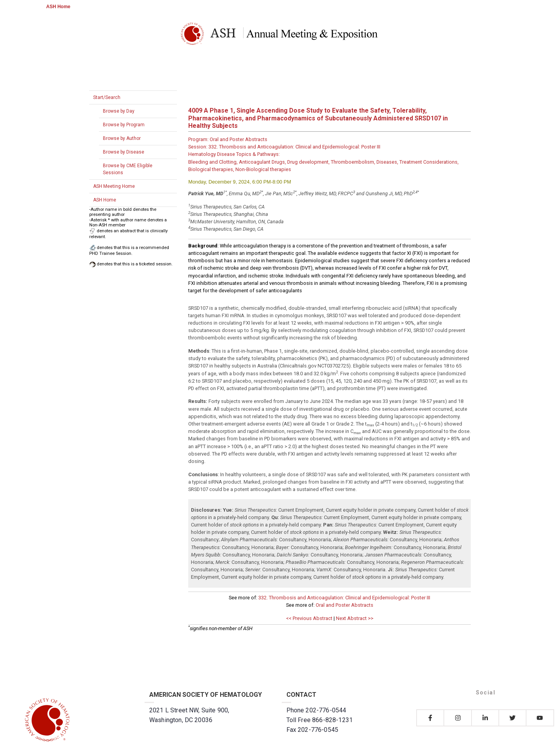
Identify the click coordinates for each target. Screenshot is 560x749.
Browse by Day (119, 111)
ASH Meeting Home (114, 186)
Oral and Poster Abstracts (344, 605)
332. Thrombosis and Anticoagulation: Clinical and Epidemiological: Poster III (344, 598)
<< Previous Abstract (309, 618)
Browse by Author (122, 138)
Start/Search (107, 97)
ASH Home (58, 7)
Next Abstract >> (355, 618)
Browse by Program (124, 125)
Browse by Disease (124, 152)
